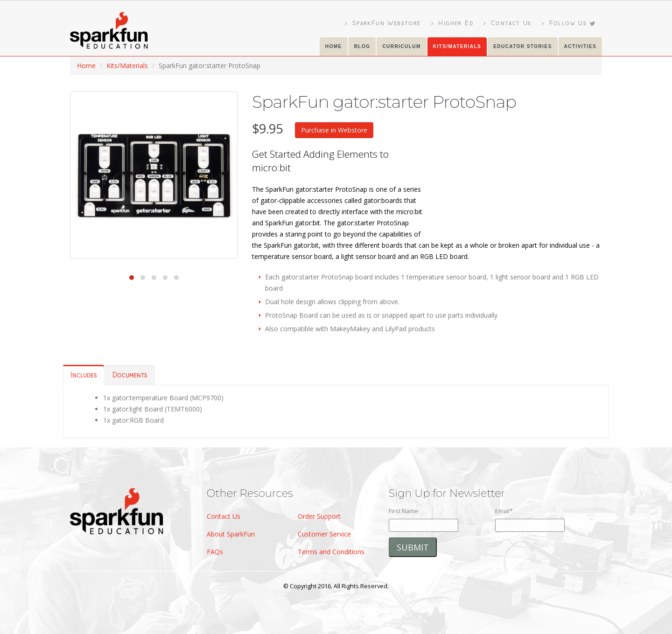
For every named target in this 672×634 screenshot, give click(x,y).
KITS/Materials (457, 46)
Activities (580, 46)
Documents (130, 376)
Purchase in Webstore (334, 130)
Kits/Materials (127, 66)
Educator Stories (522, 46)
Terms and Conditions (331, 552)
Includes (84, 376)
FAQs (215, 552)
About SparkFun (231, 534)
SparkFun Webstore (383, 23)
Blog (362, 46)
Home (334, 46)
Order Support (319, 516)
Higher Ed (452, 23)
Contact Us (507, 23)
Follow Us (569, 23)
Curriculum (401, 46)
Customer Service (324, 534)
